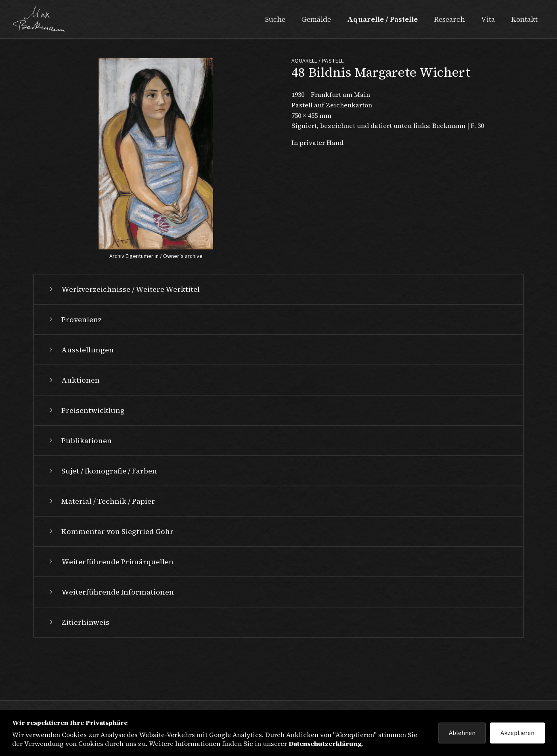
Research (449, 19)
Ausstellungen (80, 404)
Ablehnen (462, 733)
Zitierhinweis (78, 676)
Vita (488, 19)
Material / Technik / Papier (101, 555)
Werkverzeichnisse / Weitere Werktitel (123, 343)
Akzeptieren (517, 733)
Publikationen (79, 495)
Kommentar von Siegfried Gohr (110, 585)
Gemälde (316, 19)
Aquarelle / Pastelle (382, 19)
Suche (275, 19)
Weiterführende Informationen (110, 646)
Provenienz (74, 374)
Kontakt (524, 19)
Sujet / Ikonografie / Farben (102, 525)
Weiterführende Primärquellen (110, 616)
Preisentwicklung (86, 464)
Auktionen (73, 434)
